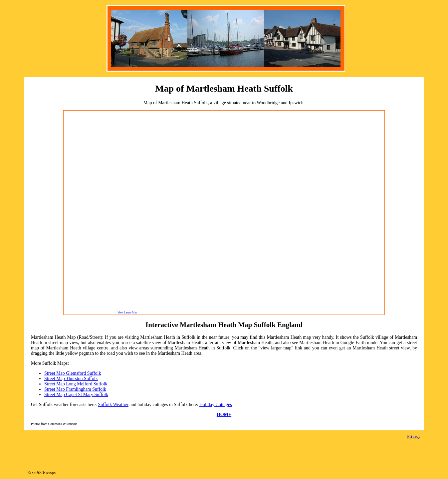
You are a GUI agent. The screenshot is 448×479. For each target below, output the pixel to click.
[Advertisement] (91, 213)
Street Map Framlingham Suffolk (75, 389)
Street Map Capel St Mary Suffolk (76, 395)
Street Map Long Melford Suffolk (76, 384)
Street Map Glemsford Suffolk (73, 373)
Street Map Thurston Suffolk (71, 379)
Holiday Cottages (216, 405)
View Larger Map (127, 313)
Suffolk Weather (113, 405)
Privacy (414, 436)
